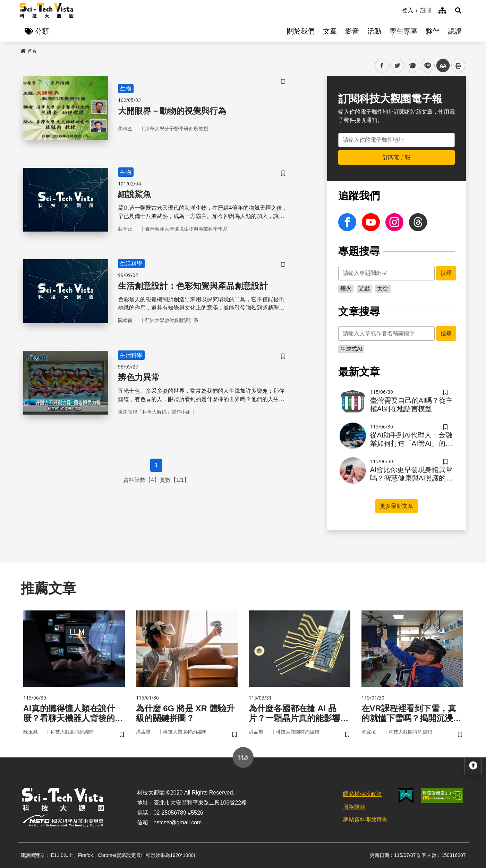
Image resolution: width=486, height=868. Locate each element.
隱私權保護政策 (363, 794)
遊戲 (364, 289)
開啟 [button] (243, 757)
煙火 (346, 289)
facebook (382, 66)
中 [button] (443, 66)
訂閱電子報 (397, 157)
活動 (374, 31)
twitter (397, 66)
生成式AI (351, 349)
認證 (455, 31)
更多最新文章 (397, 506)
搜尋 (446, 273)
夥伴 (433, 31)
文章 (330, 31)
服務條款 (354, 807)
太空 (383, 289)
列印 (458, 66)
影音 (352, 31)
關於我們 (301, 31)
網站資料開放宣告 (365, 820)
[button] (458, 10)
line (425, 66)
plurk (412, 66)
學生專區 (403, 31)
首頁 (29, 51)
